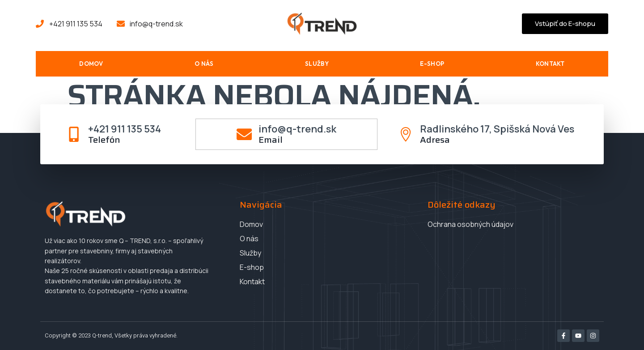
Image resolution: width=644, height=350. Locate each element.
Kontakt (550, 64)
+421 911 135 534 (125, 129)
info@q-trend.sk (297, 129)
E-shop (432, 64)
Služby (317, 64)
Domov (91, 64)
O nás (204, 64)
